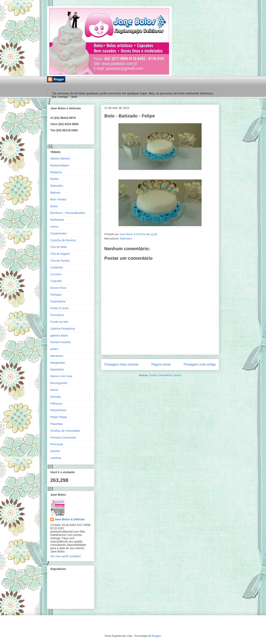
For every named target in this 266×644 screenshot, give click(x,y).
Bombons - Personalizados (68, 213)
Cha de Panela (60, 261)
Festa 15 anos (60, 308)
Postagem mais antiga (200, 364)
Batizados (126, 238)
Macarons (57, 356)
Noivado (56, 397)
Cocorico (56, 274)
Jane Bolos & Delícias (70, 519)
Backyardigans (60, 165)
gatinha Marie (59, 335)
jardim (54, 349)
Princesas (57, 444)
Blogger (156, 636)
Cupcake (56, 281)
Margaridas (58, 363)
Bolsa (54, 206)
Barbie (54, 179)
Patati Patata (59, 417)
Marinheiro (57, 370)
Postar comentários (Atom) (165, 375)
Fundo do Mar (59, 322)
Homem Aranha (60, 342)
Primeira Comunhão (63, 438)
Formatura (57, 315)
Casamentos (58, 233)
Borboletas (57, 220)
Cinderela (57, 267)
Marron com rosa (61, 376)
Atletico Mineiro (60, 159)
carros (54, 227)
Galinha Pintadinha (63, 329)
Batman (55, 193)
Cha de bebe (59, 247)
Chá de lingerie (60, 254)
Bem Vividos (58, 199)
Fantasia (56, 295)
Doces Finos (58, 288)
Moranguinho (59, 383)
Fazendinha (58, 301)
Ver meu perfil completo (66, 556)
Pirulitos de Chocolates (65, 431)
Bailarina (56, 172)
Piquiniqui (57, 424)
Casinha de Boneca (63, 240)
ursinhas (56, 458)
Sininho (55, 451)
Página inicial (161, 364)
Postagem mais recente (121, 364)
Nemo (54, 390)
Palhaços (56, 404)
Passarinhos (58, 410)
